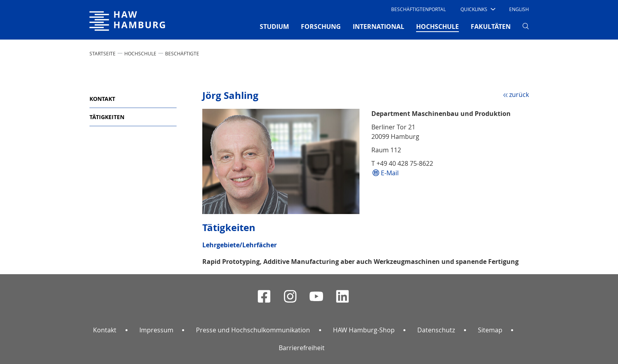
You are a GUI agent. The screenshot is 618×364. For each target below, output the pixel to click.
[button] (477, 9)
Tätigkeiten (107, 117)
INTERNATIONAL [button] (378, 27)
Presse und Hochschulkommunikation (253, 330)
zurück (519, 95)
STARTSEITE (103, 53)
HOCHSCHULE (140, 53)
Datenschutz (436, 330)
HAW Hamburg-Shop (364, 330)
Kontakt (102, 99)
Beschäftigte (182, 53)
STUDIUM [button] (274, 27)
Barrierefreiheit (302, 348)
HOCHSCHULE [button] (437, 26)
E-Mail (390, 173)
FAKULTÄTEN (491, 27)
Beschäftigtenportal (418, 9)
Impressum (156, 330)
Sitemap (490, 330)
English (519, 9)
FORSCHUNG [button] (321, 27)
